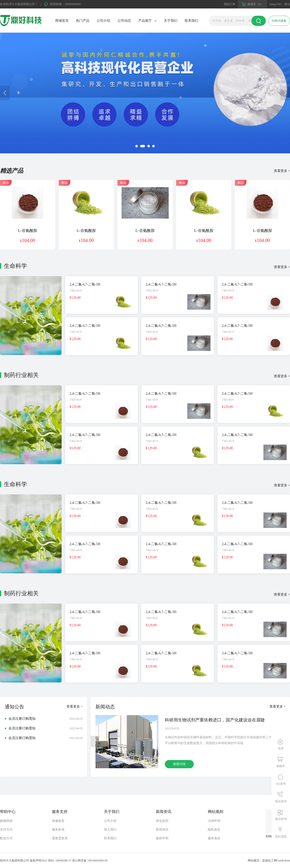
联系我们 (191, 21)
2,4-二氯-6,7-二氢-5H (85, 284)
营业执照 (162, 821)
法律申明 (214, 821)
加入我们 (110, 829)
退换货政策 (60, 838)
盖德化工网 (269, 861)
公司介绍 (103, 21)
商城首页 (62, 21)
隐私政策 (214, 829)
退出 (287, 4)
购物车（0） (255, 4)
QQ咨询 (281, 784)
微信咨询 (281, 819)
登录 (281, 748)
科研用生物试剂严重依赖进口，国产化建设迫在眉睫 (215, 720)
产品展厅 (145, 21)
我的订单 (230, 4)
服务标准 (58, 829)
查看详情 (179, 764)
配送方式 (6, 838)
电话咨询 (281, 801)
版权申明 (162, 838)
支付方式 (6, 829)
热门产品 (83, 21)
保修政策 (58, 821)
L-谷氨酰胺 (27, 231)
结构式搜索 (279, 21)
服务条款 (214, 838)
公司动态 (124, 21)
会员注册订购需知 (22, 719)
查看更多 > (282, 171)
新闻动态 (162, 829)
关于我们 (171, 21)
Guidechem (283, 861)
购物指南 (6, 821)
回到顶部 (281, 837)
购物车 (281, 766)
